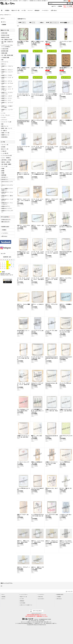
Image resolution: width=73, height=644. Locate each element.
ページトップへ (70, 591)
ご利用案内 (4, 230)
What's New (41, 597)
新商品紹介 (22, 601)
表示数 (20, 22)
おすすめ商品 (23, 603)
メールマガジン (5, 233)
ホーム (3, 594)
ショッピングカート (24, 594)
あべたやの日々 (41, 599)
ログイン (54, 6)
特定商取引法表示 (5, 227)
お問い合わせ (4, 236)
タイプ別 (22, 599)
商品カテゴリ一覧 (23, 597)
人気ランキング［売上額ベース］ (26, 605)
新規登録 (60, 6)
